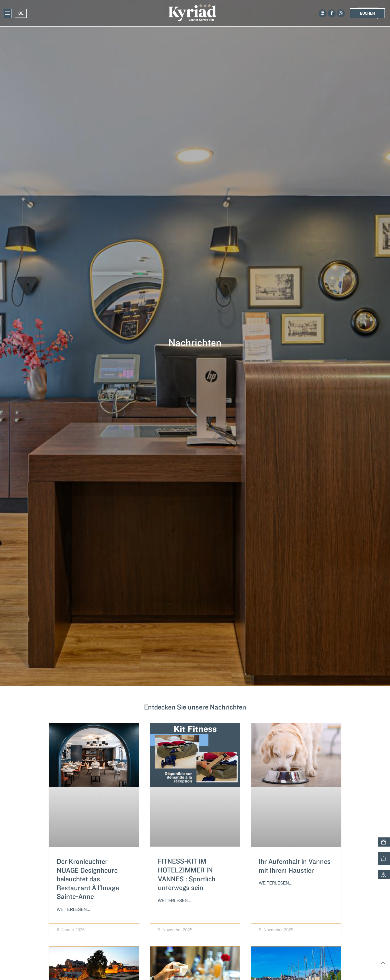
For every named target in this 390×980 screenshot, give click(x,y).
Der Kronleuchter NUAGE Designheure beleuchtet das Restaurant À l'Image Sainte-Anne (88, 879)
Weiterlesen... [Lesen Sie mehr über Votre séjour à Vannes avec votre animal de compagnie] (276, 883)
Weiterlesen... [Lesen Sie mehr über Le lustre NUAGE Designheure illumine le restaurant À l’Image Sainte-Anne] (73, 909)
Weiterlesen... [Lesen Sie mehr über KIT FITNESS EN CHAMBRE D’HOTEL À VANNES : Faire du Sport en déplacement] (175, 901)
